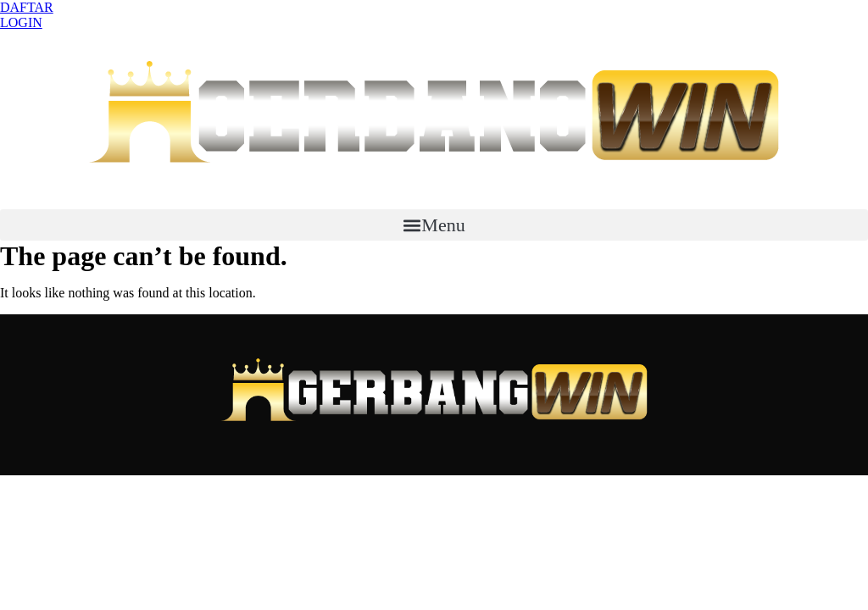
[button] (434, 225)
